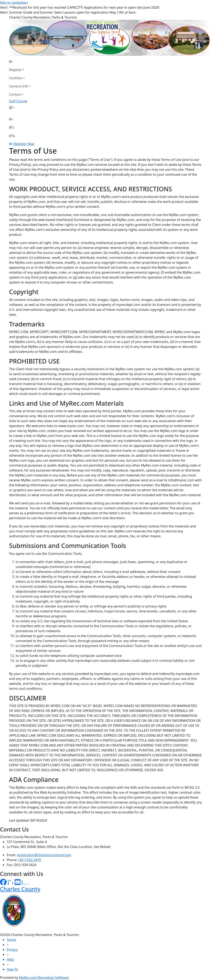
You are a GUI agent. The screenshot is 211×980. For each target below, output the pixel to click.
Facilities (16, 78)
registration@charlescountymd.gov (44, 855)
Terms (11, 940)
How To (12, 969)
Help (10, 959)
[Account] (20, 108)
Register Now (24, 144)
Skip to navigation (14, 2)
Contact (15, 94)
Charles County (20, 889)
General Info (19, 86)
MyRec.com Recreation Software (44, 978)
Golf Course (18, 101)
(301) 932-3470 (30, 860)
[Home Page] (20, 62)
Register (15, 70)
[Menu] (12, 136)
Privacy (12, 950)
